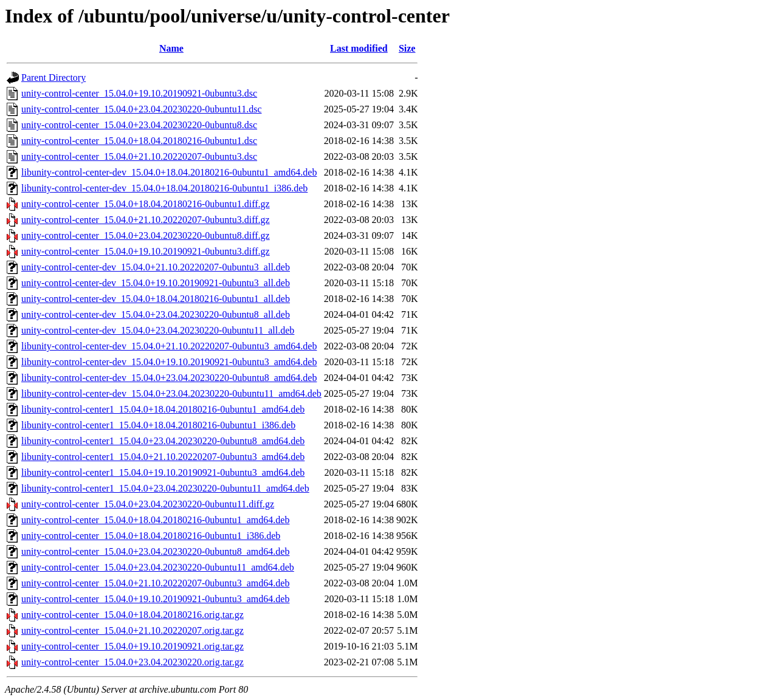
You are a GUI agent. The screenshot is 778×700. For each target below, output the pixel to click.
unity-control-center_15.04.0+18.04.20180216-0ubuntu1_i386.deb (151, 536)
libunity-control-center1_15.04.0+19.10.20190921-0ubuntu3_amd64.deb (163, 472)
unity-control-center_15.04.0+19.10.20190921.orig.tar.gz (133, 646)
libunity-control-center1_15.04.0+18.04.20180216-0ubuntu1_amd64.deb (163, 409)
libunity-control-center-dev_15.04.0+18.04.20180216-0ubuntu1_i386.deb (164, 188)
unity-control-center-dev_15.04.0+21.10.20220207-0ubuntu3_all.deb (156, 267)
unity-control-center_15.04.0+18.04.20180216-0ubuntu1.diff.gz (146, 204)
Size (407, 48)
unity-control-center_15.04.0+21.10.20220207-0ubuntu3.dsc (139, 156)
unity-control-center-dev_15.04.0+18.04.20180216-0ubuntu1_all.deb (156, 299)
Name (171, 48)
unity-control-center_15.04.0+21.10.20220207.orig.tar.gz (133, 630)
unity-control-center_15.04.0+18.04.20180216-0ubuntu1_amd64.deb (155, 520)
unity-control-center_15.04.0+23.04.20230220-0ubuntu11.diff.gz (148, 504)
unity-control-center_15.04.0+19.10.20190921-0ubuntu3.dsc (139, 93)
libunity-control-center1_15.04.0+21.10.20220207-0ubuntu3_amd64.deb (163, 457)
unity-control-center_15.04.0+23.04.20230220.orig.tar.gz (133, 662)
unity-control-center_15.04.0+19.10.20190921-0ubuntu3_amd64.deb (155, 599)
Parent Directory (53, 77)
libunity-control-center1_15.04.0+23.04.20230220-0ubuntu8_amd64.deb (163, 441)
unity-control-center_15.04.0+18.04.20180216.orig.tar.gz (133, 615)
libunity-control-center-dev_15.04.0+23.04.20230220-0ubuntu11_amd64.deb (171, 393)
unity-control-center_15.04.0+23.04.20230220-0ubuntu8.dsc (139, 125)
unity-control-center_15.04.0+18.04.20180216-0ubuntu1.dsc (139, 141)
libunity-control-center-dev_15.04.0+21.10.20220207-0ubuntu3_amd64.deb (169, 346)
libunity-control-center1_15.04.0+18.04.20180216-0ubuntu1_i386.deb (158, 425)
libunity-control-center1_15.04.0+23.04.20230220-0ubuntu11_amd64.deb (165, 488)
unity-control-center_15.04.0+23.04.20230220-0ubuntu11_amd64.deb (158, 567)
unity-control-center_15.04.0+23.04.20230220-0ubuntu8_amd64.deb (155, 551)
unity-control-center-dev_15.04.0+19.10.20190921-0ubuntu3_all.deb (156, 283)
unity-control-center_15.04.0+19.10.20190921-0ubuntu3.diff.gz (146, 251)
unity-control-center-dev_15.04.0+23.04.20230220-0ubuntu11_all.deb (158, 330)
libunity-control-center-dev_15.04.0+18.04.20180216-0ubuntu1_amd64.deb (169, 172)
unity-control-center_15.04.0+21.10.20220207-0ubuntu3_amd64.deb (155, 583)
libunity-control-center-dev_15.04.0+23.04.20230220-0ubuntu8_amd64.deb (169, 378)
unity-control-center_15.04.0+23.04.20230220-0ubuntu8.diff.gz (146, 235)
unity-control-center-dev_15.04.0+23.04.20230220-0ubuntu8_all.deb (156, 314)
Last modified (359, 48)
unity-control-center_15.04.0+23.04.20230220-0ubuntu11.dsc (141, 109)
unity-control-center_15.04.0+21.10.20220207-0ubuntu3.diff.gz (146, 220)
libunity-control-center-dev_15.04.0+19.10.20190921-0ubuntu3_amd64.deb (169, 362)
